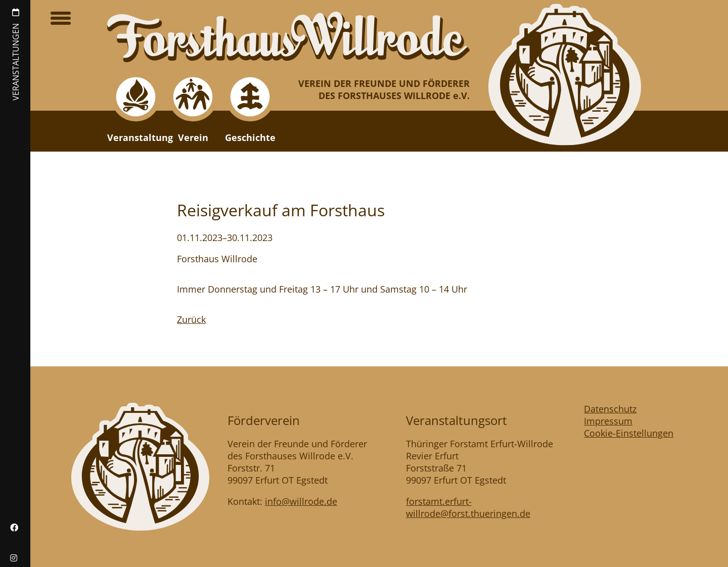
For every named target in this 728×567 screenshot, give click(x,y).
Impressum (608, 421)
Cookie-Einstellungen (629, 433)
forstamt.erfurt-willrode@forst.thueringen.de (468, 507)
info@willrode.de (301, 501)
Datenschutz (610, 409)
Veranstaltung (140, 137)
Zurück (191, 319)
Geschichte (250, 137)
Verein (193, 137)
